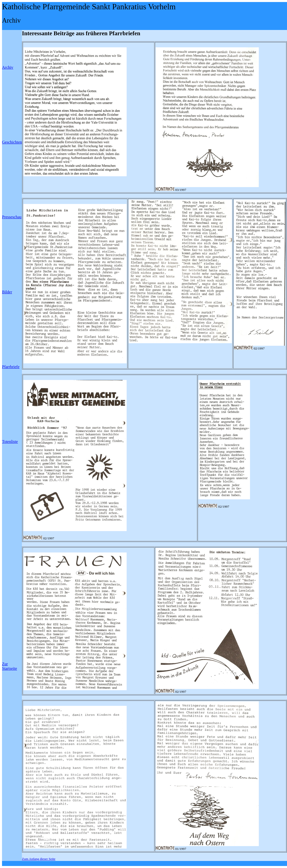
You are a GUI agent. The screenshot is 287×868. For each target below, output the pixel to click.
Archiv (8, 67)
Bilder (7, 292)
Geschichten (12, 142)
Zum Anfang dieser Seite (39, 859)
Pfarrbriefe (11, 367)
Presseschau (12, 217)
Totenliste (10, 442)
